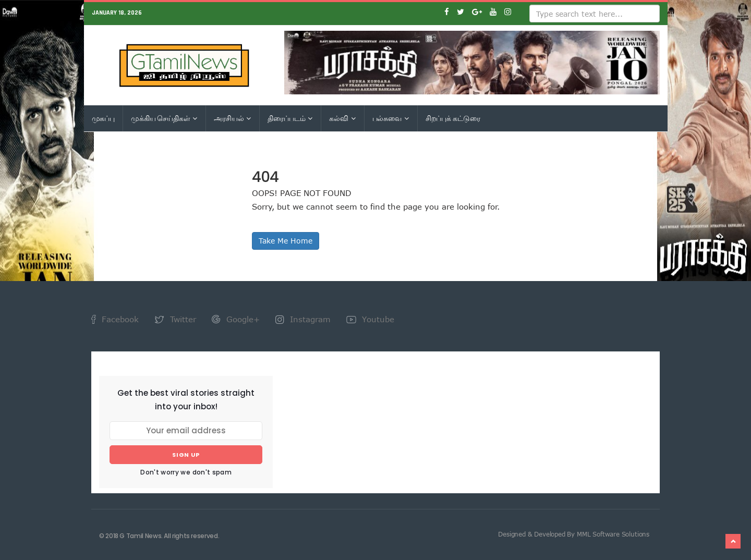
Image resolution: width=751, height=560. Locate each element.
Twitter (175, 319)
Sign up (186, 455)
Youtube (370, 319)
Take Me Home (286, 241)
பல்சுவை (391, 118)
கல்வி (342, 118)
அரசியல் (232, 118)
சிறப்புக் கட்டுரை (453, 118)
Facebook (115, 319)
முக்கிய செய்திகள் (164, 118)
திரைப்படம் (290, 118)
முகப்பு (103, 118)
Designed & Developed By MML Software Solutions (574, 534)
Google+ (236, 319)
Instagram (303, 319)
